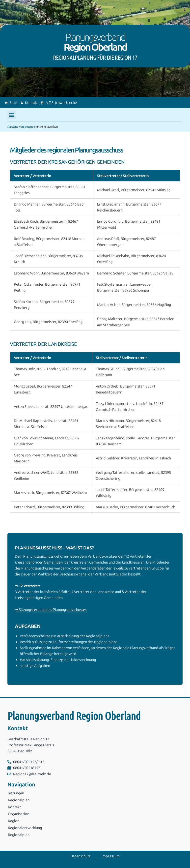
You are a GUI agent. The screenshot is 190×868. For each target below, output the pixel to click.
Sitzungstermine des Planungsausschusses (51, 610)
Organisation (28, 126)
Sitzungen (16, 793)
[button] (12, 115)
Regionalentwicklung (25, 828)
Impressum (111, 856)
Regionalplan (19, 800)
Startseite (13, 126)
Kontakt (14, 807)
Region (14, 821)
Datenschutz (81, 856)
